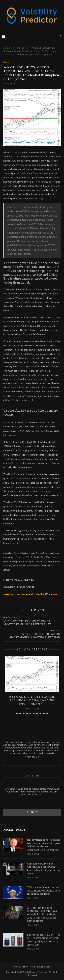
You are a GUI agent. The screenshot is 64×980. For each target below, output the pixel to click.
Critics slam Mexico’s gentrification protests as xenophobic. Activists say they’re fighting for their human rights (42, 914)
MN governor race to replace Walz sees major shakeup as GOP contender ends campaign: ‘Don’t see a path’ (43, 845)
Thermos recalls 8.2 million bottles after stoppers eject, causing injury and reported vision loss (44, 940)
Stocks (21, 48)
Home (7, 48)
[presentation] (29, 802)
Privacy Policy (21, 967)
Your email (32, 779)
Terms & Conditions (40, 967)
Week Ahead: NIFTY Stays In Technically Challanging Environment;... (32, 700)
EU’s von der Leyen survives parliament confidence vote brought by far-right (43, 890)
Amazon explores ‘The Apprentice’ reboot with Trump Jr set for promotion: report (44, 868)
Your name (32, 761)
